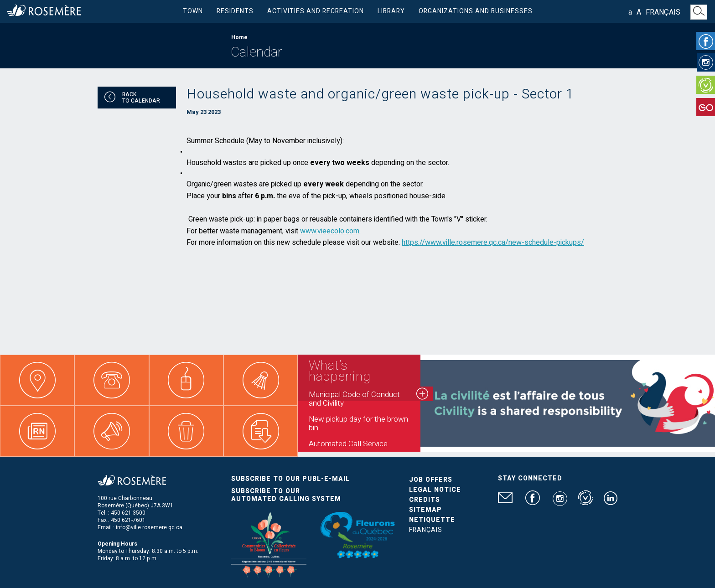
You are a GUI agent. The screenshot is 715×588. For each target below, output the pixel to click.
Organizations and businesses (476, 11)
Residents (235, 11)
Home (239, 37)
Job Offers (431, 480)
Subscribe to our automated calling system (286, 495)
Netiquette (432, 520)
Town (193, 11)
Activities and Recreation (316, 11)
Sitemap (425, 510)
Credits (425, 500)
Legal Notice (435, 490)
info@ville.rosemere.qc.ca (149, 527)
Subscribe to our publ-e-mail (290, 479)
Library (391, 11)
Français (663, 12)
